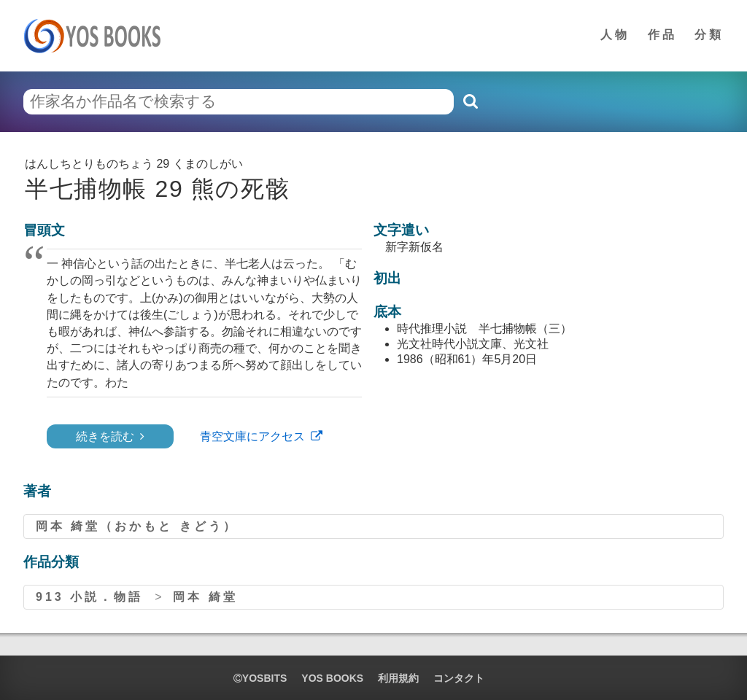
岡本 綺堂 (205, 597)
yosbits (260, 678)
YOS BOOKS (332, 678)
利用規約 (398, 678)
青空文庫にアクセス (252, 436)
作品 (662, 35)
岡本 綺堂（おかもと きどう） (137, 526)
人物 (615, 35)
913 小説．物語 (89, 597)
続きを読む (105, 436)
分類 (709, 35)
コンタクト (459, 678)
